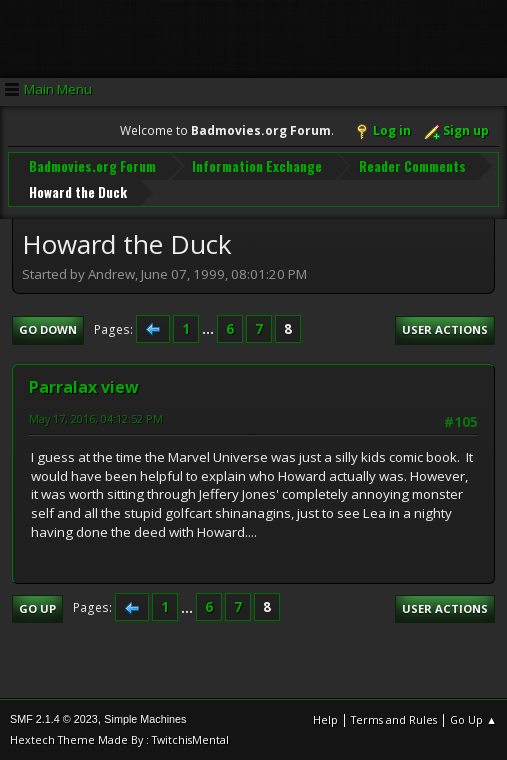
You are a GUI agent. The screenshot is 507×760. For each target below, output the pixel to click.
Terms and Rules (394, 719)
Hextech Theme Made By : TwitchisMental (119, 739)
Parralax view (84, 387)
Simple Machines (145, 719)
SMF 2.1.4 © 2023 (54, 719)
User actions (445, 329)
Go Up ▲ (473, 719)
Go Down (48, 329)
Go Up (37, 608)
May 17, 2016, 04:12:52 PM (96, 418)
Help (325, 719)
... (209, 329)
